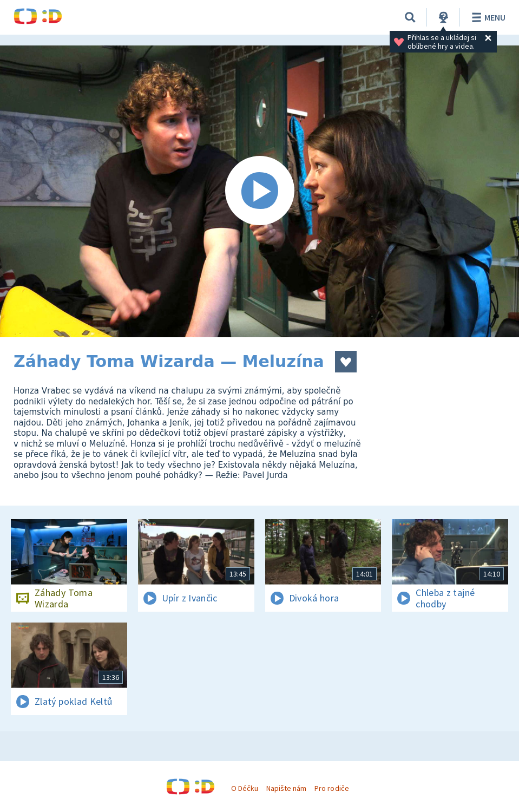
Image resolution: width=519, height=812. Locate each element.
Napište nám (286, 788)
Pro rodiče (331, 788)
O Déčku (245, 788)
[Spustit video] (259, 191)
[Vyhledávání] (410, 17)
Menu (487, 17)
